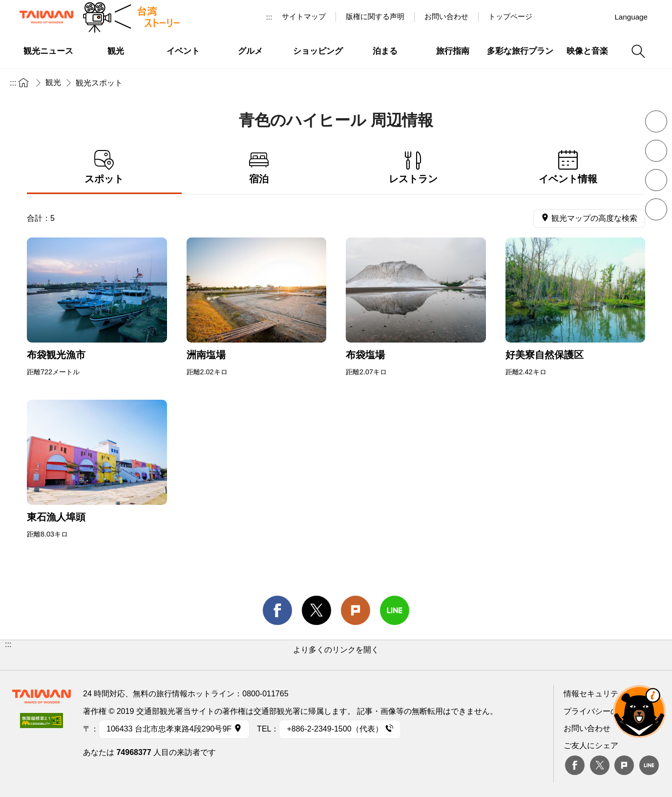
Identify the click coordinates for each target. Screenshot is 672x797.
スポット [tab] (104, 167)
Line (649, 765)
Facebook (575, 765)
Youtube (576, 17)
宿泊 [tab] (259, 167)
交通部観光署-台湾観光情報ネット (46, 17)
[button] (336, 655)
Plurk (356, 610)
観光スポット (99, 83)
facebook (277, 610)
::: (269, 17)
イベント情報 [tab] (568, 167)
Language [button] (631, 17)
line (395, 610)
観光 (53, 82)
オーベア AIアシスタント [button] (639, 711)
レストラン (413, 167)
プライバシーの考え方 (603, 711)
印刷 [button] (656, 180)
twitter (316, 610)
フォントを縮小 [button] (656, 121)
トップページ (510, 16)
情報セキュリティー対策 (607, 694)
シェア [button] (656, 209)
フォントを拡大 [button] (656, 151)
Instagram (598, 17)
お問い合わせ (587, 728)
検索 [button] (638, 51)
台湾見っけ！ (553, 17)
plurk (624, 765)
